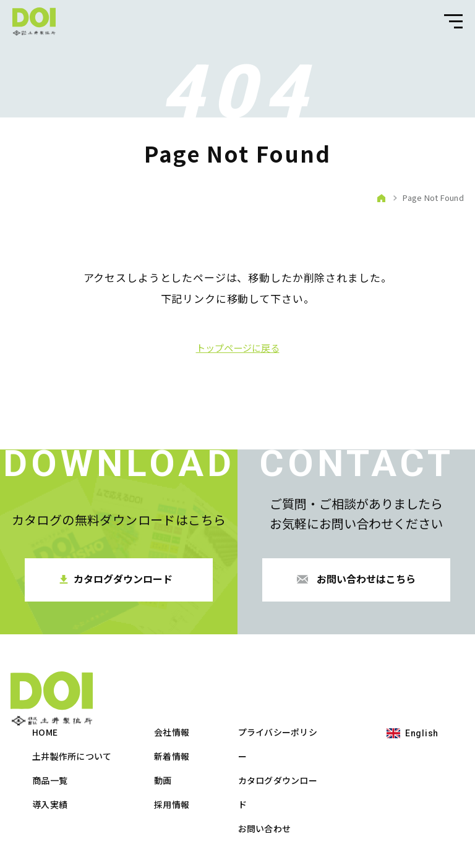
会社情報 (310, 677)
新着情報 (310, 701)
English (46, 793)
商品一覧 (188, 725)
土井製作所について (210, 701)
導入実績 (188, 749)
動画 (301, 725)
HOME (183, 677)
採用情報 (310, 749)
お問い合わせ (403, 773)
